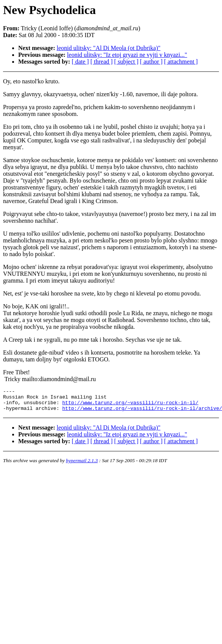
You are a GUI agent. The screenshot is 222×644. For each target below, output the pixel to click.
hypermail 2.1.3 (82, 465)
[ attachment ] (181, 62)
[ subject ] (126, 62)
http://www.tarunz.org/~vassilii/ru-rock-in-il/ (130, 406)
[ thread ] (102, 62)
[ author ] (151, 62)
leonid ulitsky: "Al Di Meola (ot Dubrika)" (108, 48)
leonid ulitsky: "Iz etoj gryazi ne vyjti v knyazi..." (127, 55)
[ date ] (80, 62)
